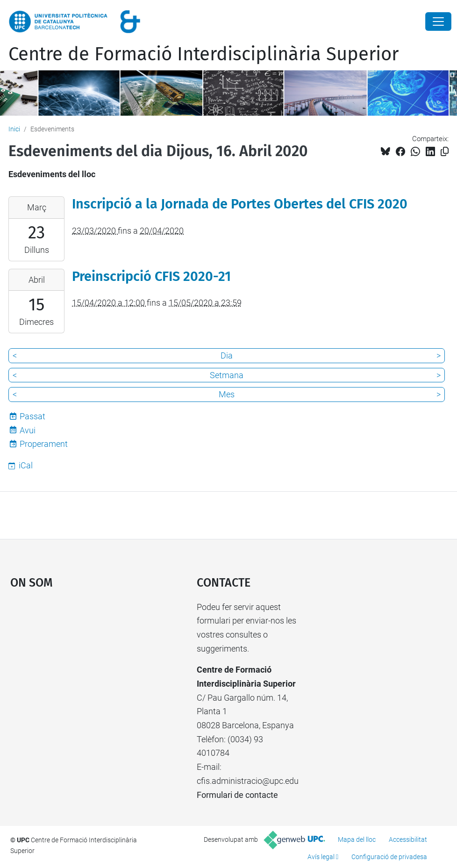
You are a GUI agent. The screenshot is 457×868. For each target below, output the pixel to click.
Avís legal (321, 857)
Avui (28, 430)
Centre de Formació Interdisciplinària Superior (204, 54)
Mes (227, 394)
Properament (44, 444)
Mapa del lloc (357, 839)
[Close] (438, 22)
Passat (32, 416)
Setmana (227, 375)
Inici (14, 129)
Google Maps (79, 670)
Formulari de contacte (237, 795)
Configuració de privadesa (389, 857)
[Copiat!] (445, 152)
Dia (227, 355)
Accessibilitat (408, 839)
